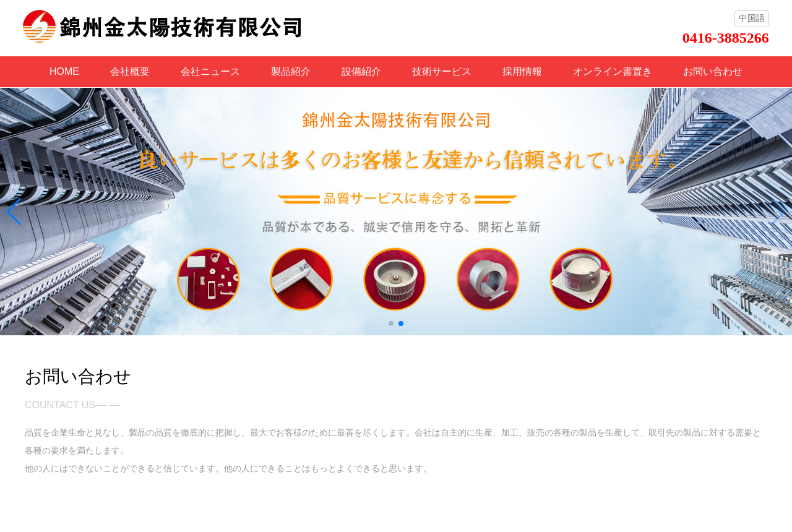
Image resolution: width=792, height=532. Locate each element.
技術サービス (442, 71)
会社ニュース (210, 71)
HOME (64, 71)
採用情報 (522, 71)
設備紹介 (361, 71)
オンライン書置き (613, 71)
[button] (391, 324)
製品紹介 (291, 71)
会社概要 (130, 71)
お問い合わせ (713, 71)
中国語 (752, 18)
